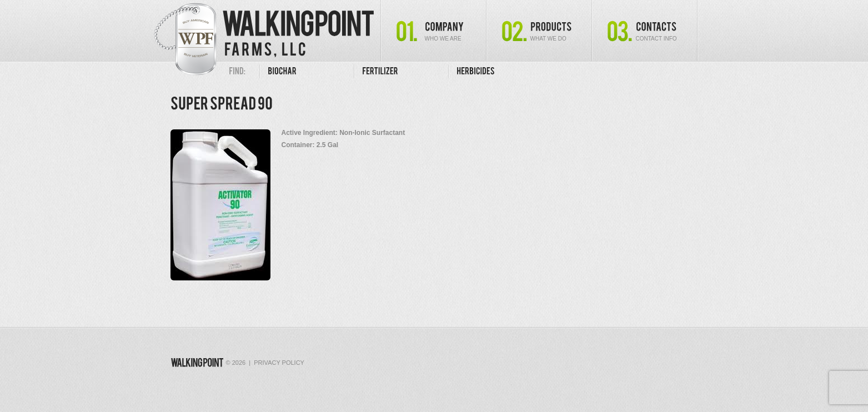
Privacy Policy (279, 363)
